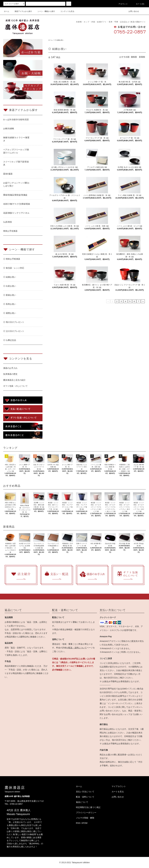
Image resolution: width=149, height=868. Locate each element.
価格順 (134, 57)
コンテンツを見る (66, 11)
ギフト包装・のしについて (15, 386)
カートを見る (118, 792)
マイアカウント (119, 786)
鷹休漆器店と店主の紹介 (14, 380)
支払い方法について (85, 792)
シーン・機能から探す (45, 11)
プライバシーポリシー (86, 813)
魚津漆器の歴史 (10, 374)
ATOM (85, 823)
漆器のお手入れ (10, 368)
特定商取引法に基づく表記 (88, 807)
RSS (78, 823)
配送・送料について (78, 648)
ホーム (7, 11)
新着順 (142, 57)
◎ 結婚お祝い (59, 40)
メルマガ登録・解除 (85, 818)
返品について (82, 802)
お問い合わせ (132, 11)
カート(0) (138, 4)
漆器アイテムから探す (22, 11)
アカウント (121, 4)
